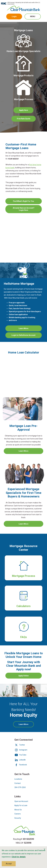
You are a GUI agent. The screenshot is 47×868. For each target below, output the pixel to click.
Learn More (28, 329)
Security (18, 818)
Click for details (19, 857)
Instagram (21, 750)
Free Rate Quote (26, 120)
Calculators (23, 609)
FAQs (24, 637)
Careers (18, 814)
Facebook (21, 765)
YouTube (20, 755)
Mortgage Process (24, 99)
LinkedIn (20, 760)
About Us (18, 810)
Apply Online (23, 676)
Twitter (20, 745)
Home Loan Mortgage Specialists (23, 51)
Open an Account (21, 801)
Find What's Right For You (27, 202)
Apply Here (23, 110)
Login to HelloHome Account (27, 336)
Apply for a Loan (21, 805)
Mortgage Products (24, 75)
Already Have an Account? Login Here (25, 210)
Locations (18, 779)
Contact (18, 783)
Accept (9, 864)
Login (14, 16)
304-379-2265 (20, 787)
